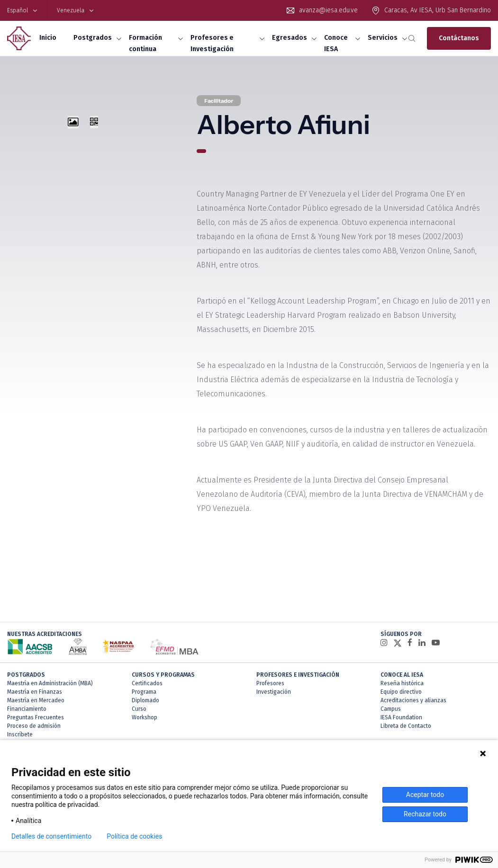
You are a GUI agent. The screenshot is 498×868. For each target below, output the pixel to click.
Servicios (383, 38)
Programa (144, 692)
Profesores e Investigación (212, 43)
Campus (391, 709)
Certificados (147, 683)
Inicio (48, 38)
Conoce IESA (336, 43)
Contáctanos (459, 38)
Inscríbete (20, 734)
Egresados (290, 38)
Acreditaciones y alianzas (413, 700)
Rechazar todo (425, 814)
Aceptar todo (425, 795)
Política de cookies (134, 836)
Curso (139, 709)
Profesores (270, 683)
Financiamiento (27, 709)
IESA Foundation (401, 717)
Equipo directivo (401, 692)
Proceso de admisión (34, 726)
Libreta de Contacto (406, 726)
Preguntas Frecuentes (36, 717)
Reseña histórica (402, 683)
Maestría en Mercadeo (36, 700)
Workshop (145, 717)
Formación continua (145, 43)
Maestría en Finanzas (35, 692)
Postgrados (93, 38)
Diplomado (145, 700)
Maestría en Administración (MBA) (50, 683)
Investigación (274, 692)
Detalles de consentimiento (51, 836)
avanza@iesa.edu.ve (328, 10)
